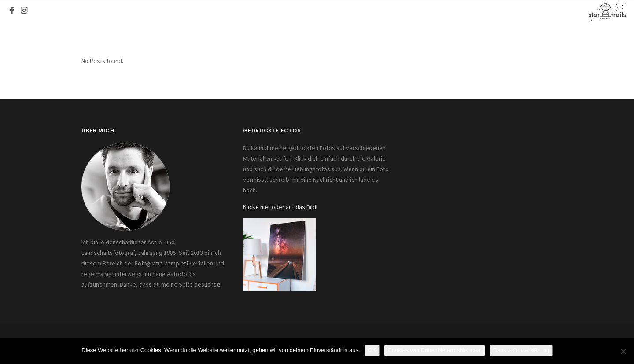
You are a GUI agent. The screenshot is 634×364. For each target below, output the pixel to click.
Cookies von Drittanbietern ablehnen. (435, 350)
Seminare (414, 11)
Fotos (229, 11)
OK (372, 350)
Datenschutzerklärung (521, 350)
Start (200, 11)
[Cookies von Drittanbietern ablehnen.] (623, 351)
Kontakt (454, 11)
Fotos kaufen (366, 11)
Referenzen (314, 11)
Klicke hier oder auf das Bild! (280, 207)
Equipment (266, 11)
